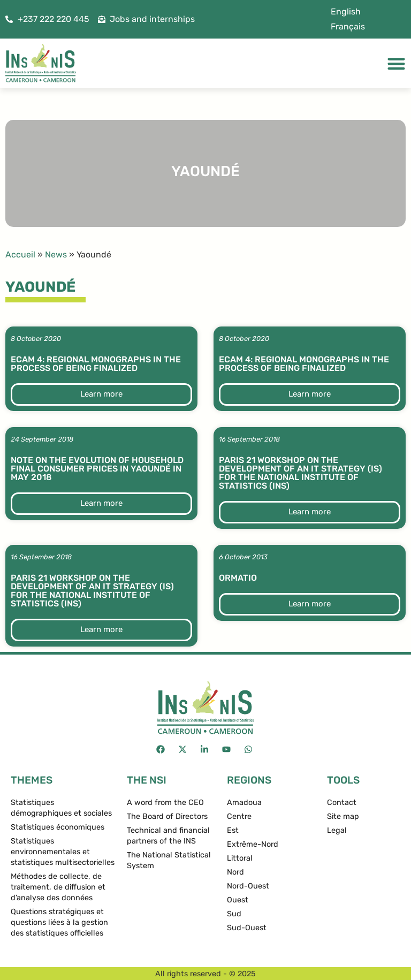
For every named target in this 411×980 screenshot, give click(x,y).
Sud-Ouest (247, 928)
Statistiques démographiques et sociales (61, 808)
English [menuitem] (346, 12)
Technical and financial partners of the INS (168, 836)
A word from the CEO (165, 803)
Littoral (240, 858)
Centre (239, 816)
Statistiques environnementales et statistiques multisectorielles (63, 852)
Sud (234, 914)
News (56, 255)
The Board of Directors (167, 816)
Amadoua (244, 803)
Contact (342, 803)
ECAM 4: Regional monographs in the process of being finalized (96, 364)
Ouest (238, 900)
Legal (337, 830)
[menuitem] (346, 12)
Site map (343, 816)
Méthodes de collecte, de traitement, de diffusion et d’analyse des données (58, 887)
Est (233, 830)
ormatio (238, 578)
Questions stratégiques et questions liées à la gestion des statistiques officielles (59, 922)
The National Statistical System (169, 860)
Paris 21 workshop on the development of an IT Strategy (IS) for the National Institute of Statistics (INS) (300, 473)
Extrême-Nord (253, 844)
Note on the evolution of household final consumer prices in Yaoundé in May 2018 (97, 469)
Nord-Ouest (248, 886)
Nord (235, 872)
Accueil (20, 255)
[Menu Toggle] (396, 63)
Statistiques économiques (58, 827)
